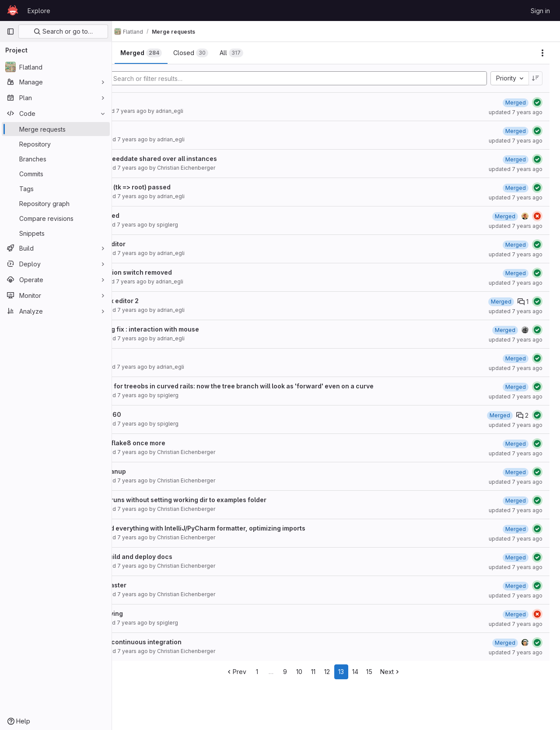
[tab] (142, 53)
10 (322, 672)
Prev (259, 672)
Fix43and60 (148, 414)
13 (364, 672)
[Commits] (56, 174)
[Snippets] (56, 233)
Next (413, 672)
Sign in (540, 11)
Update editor (150, 244)
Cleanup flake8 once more (170, 443)
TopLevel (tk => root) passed (173, 187)
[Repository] (56, 144)
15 (392, 672)
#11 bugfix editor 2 (157, 301)
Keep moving (149, 613)
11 (336, 672)
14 (378, 672)
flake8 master (151, 585)
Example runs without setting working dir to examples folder (221, 500)
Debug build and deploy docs (174, 557)
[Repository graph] (56, 203)
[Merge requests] (56, 129)
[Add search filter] (323, 78)
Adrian (140, 102)
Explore (39, 11)
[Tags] (56, 189)
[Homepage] (13, 10)
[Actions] (542, 53)
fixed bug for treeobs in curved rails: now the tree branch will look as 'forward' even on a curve (275, 386)
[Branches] (56, 159)
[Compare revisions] (56, 218)
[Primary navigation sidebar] (10, 31)
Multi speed (147, 215)
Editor (138, 358)
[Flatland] (56, 67)
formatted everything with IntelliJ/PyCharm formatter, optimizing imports (240, 528)
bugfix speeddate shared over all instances (196, 159)
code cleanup (151, 471)
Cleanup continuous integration (178, 642)
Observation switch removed (174, 272)
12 (350, 672)
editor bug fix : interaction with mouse (187, 329)
